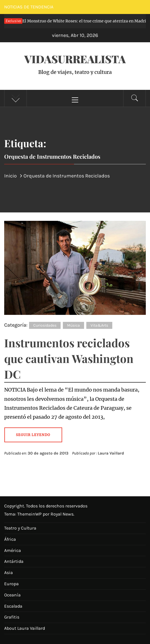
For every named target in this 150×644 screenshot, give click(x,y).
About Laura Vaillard (25, 628)
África (10, 539)
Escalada (13, 606)
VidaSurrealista (75, 59)
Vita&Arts (99, 325)
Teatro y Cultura (20, 528)
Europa (11, 584)
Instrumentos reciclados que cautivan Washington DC (69, 358)
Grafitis (12, 617)
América (13, 550)
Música (73, 325)
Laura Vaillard (111, 453)
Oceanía (12, 595)
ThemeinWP (30, 514)
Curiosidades (45, 325)
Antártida (14, 561)
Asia (9, 572)
